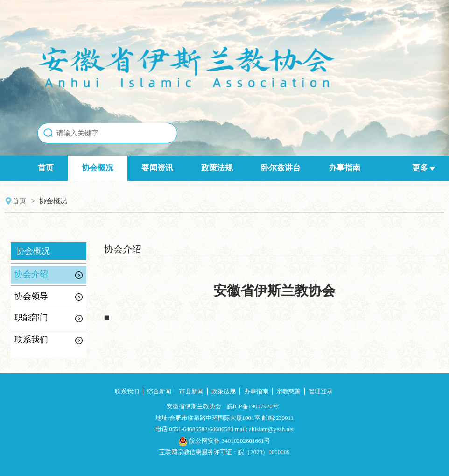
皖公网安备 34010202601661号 (224, 441)
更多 (424, 168)
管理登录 (321, 391)
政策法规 (217, 168)
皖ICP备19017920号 (253, 406)
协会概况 (98, 168)
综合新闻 (159, 391)
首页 (46, 168)
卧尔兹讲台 (281, 168)
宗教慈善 (288, 391)
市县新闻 (191, 391)
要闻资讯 (157, 168)
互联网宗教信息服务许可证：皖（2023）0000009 (224, 452)
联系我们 (127, 391)
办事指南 (344, 168)
